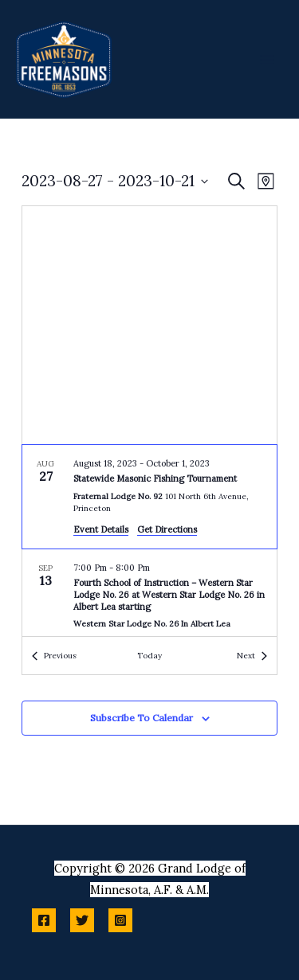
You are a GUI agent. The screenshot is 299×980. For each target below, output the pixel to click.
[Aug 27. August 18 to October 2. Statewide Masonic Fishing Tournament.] (149, 497)
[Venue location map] (149, 325)
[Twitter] (82, 920)
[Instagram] (120, 920)
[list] (149, 541)
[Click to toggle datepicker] (115, 181)
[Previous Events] (54, 656)
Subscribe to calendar (142, 718)
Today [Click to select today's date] (149, 656)
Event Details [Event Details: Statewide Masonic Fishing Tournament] (101, 529)
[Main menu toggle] (267, 59)
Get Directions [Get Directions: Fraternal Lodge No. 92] (167, 529)
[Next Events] (252, 656)
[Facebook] (44, 920)
